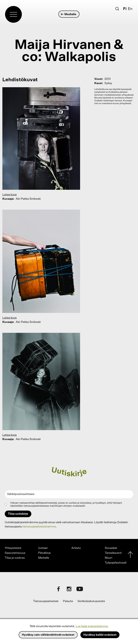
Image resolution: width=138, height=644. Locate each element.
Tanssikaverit (113, 553)
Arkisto (76, 548)
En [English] (130, 9)
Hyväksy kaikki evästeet (100, 635)
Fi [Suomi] (125, 9)
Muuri (108, 558)
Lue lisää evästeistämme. (92, 626)
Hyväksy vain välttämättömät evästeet (48, 635)
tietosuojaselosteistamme (39, 527)
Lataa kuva (9, 195)
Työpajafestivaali (116, 563)
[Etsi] (117, 9)
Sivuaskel (111, 548)
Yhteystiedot (13, 548)
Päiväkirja (44, 553)
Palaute (68, 601)
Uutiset (43, 548)
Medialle (69, 14)
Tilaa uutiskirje (18, 514)
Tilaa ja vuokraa (15, 558)
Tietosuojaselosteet (46, 601)
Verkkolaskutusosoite (91, 601)
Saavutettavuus (15, 553)
